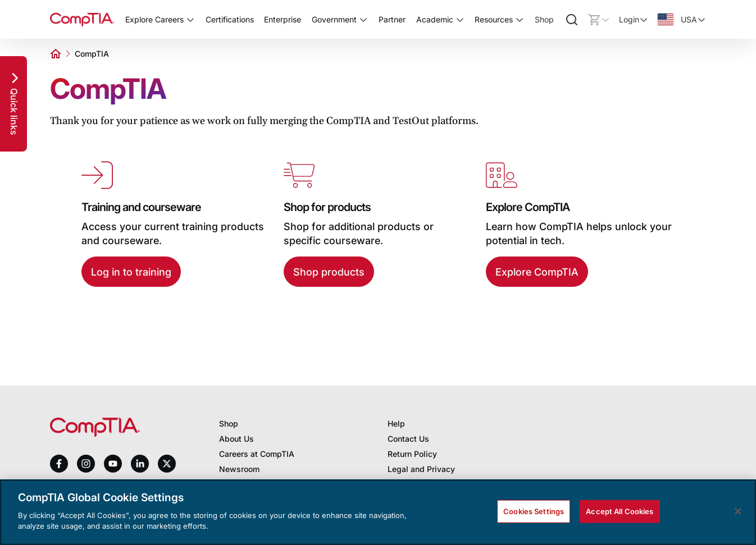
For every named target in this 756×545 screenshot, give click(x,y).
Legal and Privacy (421, 469)
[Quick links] (13, 104)
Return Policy (412, 454)
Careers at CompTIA (257, 454)
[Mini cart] (599, 20)
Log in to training (131, 272)
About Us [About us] (236, 439)
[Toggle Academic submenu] (460, 20)
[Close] (738, 511)
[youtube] (113, 464)
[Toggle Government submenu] (363, 20)
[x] (167, 464)
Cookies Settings (534, 511)
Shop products (329, 272)
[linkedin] (140, 463)
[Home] (82, 19)
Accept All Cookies (620, 511)
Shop (544, 19)
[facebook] (59, 464)
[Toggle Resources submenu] (520, 20)
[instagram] (86, 464)
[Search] (572, 20)
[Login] (634, 20)
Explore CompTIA (537, 272)
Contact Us (408, 439)
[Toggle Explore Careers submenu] (190, 20)
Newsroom (239, 469)
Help (396, 423)
